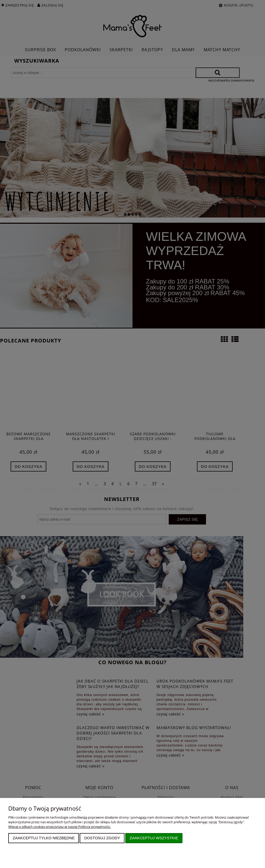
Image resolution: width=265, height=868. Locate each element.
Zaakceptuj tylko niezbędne (44, 838)
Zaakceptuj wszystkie (154, 838)
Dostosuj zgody (102, 838)
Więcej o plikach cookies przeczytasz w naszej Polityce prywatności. (60, 827)
